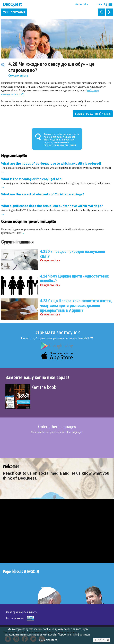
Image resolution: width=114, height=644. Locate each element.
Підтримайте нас (15, 618)
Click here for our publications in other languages (57, 432)
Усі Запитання (14, 12)
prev (101, 12)
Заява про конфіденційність (21, 612)
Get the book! (45, 387)
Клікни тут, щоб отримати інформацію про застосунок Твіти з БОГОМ (57, 338)
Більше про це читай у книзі (93, 114)
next (109, 12)
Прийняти (101, 640)
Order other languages (57, 427)
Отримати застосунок (57, 332)
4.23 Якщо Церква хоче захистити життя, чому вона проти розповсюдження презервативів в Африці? (76, 306)
